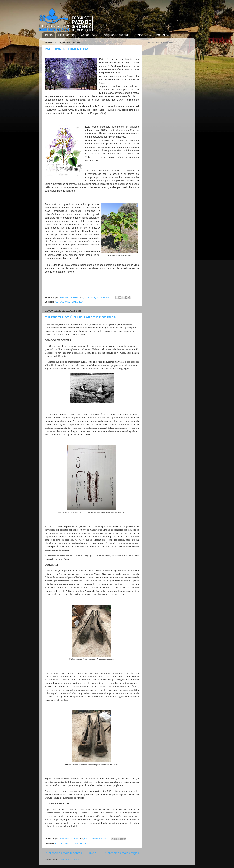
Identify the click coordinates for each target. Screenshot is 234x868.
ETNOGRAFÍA (143, 35)
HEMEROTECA (67, 35)
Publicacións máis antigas (121, 853)
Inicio (93, 853)
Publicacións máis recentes (63, 853)
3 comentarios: (99, 839)
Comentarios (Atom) (70, 860)
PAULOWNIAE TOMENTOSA (67, 49)
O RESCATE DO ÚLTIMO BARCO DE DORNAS (80, 317)
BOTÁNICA (163, 35)
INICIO (49, 35)
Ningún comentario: (101, 297)
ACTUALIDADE (90, 35)
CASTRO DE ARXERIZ (117, 35)
